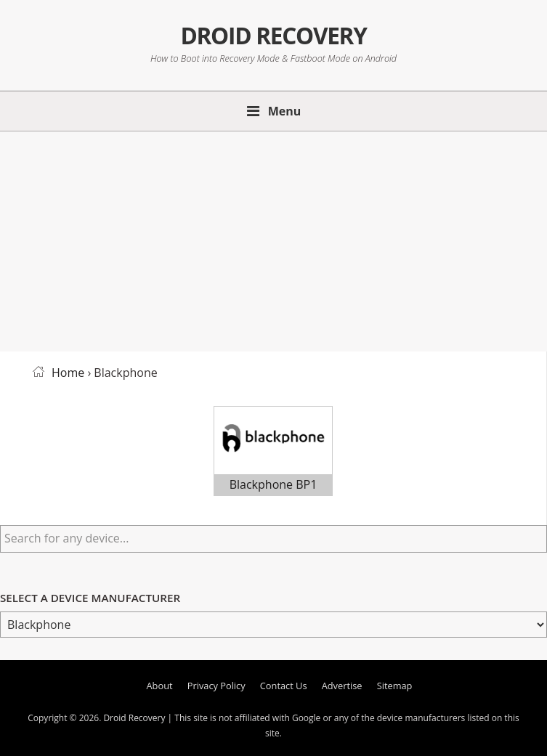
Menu (285, 111)
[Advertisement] (273, 239)
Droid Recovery (273, 35)
